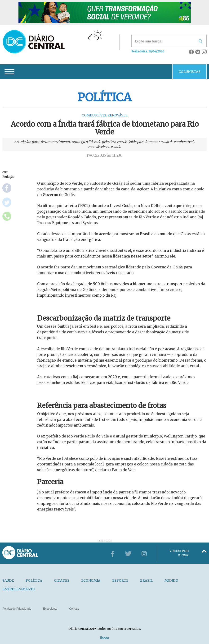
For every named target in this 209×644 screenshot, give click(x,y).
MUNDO (171, 580)
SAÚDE (8, 580)
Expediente (50, 609)
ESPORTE (120, 580)
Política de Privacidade (17, 609)
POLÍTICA (34, 580)
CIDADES (62, 580)
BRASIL (146, 580)
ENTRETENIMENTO (19, 589)
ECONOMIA (91, 580)
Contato (74, 609)
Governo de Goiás (59, 195)
